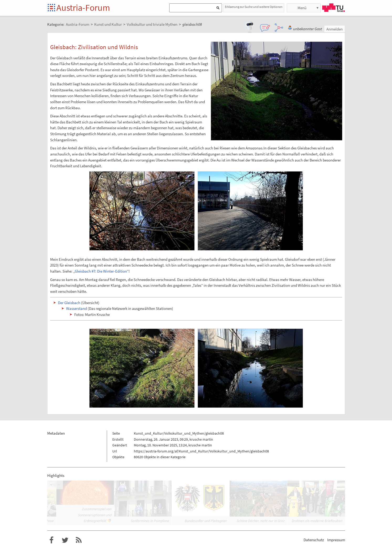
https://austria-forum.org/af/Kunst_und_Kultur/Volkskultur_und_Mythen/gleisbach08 (201, 451)
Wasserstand (76, 308)
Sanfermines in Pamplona (150, 521)
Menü (302, 8)
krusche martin (201, 439)
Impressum (336, 540)
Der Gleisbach (69, 303)
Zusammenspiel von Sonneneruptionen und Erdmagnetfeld (95, 515)
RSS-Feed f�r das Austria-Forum (79, 540)
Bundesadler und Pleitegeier (206, 521)
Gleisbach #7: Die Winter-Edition (101, 271)
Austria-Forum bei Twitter (65, 540)
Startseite (52, 8)
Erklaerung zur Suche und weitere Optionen (254, 7)
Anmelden (335, 29)
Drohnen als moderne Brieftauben (317, 521)
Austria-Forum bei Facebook (51, 540)
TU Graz (333, 8)
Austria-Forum (83, 8)
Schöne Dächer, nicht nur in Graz (261, 521)
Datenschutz (314, 540)
